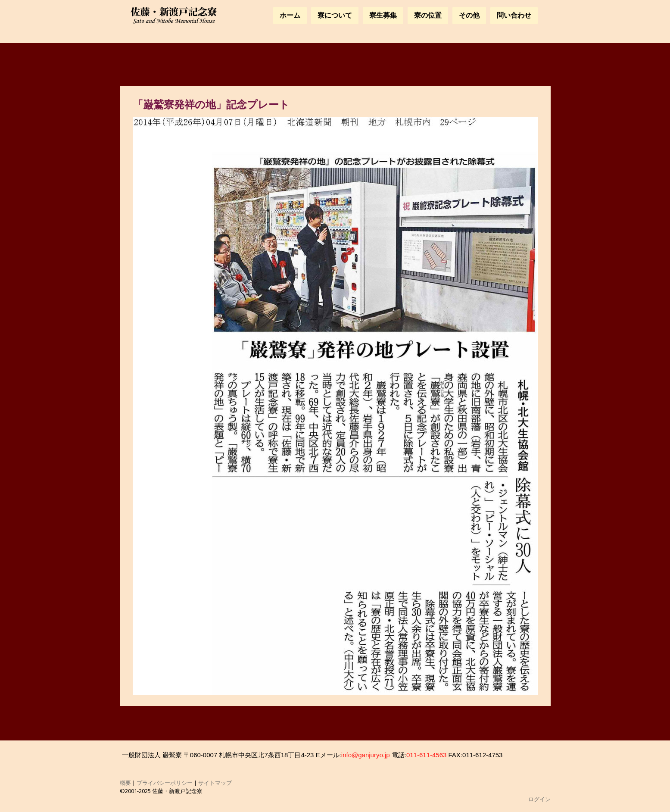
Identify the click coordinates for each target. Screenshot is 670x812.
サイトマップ (215, 783)
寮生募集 (383, 15)
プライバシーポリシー (165, 783)
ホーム (290, 15)
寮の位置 (428, 15)
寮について (335, 15)
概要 (125, 783)
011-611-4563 (426, 755)
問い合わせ (514, 15)
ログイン (539, 799)
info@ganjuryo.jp (366, 755)
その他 (469, 15)
